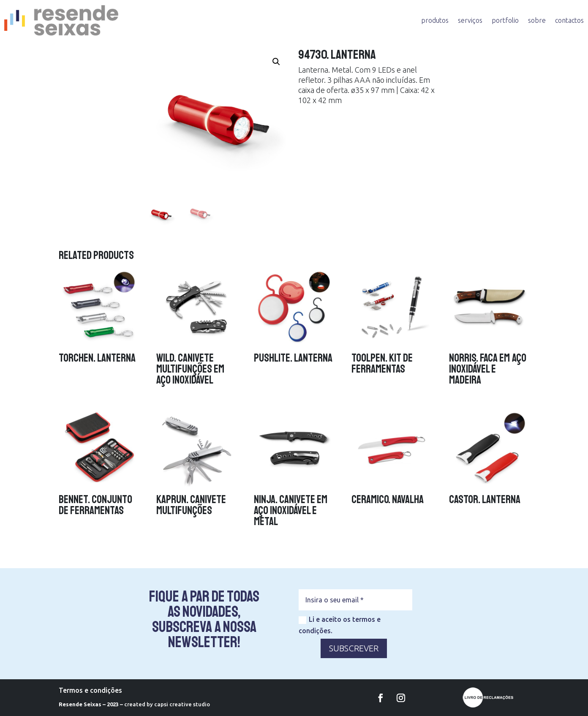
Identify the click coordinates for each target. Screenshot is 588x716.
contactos (569, 20)
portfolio (505, 20)
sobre (537, 20)
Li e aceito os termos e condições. (340, 625)
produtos (435, 20)
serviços (470, 20)
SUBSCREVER (354, 648)
